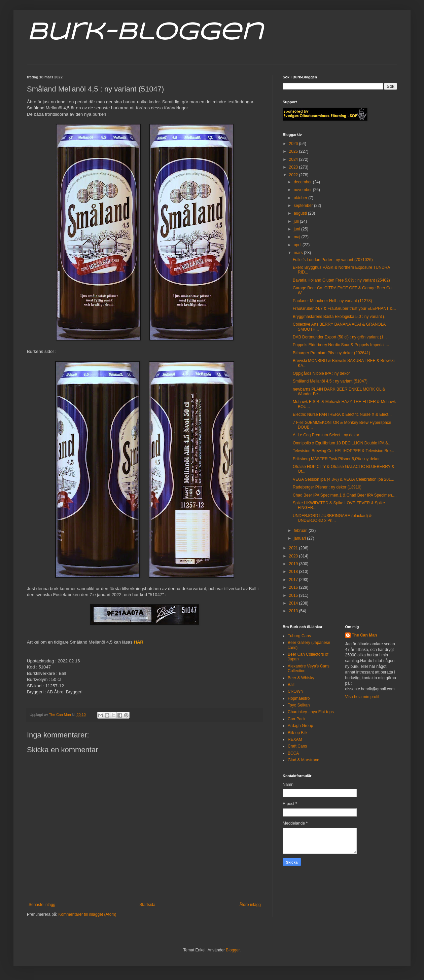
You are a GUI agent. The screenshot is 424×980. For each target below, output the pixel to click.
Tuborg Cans (299, 636)
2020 (294, 556)
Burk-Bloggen (145, 33)
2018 (294, 572)
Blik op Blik (298, 733)
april (298, 245)
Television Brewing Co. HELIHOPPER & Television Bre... (343, 451)
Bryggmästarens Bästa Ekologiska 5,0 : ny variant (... (340, 317)
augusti (301, 213)
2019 (294, 564)
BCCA (293, 753)
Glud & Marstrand (304, 760)
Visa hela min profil (362, 697)
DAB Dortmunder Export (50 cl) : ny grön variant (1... (340, 337)
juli (297, 221)
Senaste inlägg (42, 905)
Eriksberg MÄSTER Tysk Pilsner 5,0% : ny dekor (336, 459)
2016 (294, 587)
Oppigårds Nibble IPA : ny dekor (321, 373)
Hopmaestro (299, 698)
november (303, 190)
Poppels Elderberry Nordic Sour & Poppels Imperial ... (341, 345)
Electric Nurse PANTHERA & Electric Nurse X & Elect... (342, 414)
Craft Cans (297, 746)
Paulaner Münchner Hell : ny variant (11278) (332, 301)
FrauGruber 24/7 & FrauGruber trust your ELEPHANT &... (344, 308)
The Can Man (365, 635)
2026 (294, 144)
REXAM (295, 739)
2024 (294, 159)
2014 (294, 603)
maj (298, 237)
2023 (294, 167)
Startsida (147, 905)
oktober (301, 198)
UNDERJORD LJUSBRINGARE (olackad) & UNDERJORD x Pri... (332, 518)
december (303, 182)
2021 (294, 548)
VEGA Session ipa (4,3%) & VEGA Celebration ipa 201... (344, 479)
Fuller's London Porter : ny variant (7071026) (333, 260)
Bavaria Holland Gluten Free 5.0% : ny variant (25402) (341, 280)
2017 (294, 580)
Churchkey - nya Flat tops (311, 712)
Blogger (233, 950)
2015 (294, 595)
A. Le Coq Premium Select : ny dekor (326, 435)
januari (300, 538)
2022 (294, 175)
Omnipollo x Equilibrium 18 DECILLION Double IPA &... (342, 443)
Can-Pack (297, 719)
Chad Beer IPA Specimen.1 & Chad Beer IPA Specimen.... (345, 495)
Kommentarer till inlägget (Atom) (87, 914)
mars (299, 253)
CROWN (296, 691)
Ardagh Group (300, 726)
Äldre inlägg (250, 905)
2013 (294, 611)
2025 (294, 151)
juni (297, 229)
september (304, 206)
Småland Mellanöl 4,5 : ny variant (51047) (330, 381)
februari (301, 531)
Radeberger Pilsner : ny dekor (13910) (327, 487)
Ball (291, 685)
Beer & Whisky (301, 678)
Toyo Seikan (299, 705)
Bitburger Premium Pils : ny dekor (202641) (331, 353)
